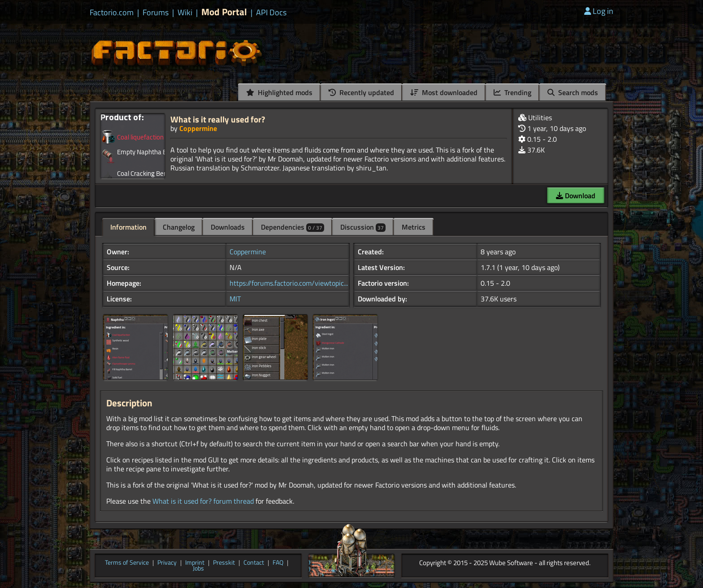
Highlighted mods (279, 92)
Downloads (228, 227)
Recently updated (361, 92)
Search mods (573, 92)
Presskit (224, 563)
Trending (512, 92)
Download (576, 196)
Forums (156, 13)
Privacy (167, 563)
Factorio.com (112, 13)
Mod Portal (224, 12)
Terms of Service (127, 563)
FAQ (278, 563)
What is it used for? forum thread (203, 501)
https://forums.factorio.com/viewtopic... (289, 283)
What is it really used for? (218, 119)
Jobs (198, 569)
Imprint (195, 563)
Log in (599, 11)
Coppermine (198, 128)
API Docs (271, 13)
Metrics (414, 227)
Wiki (185, 13)
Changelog (179, 227)
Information (128, 227)
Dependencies (293, 227)
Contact (254, 563)
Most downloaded (444, 92)
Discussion (363, 227)
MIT (235, 299)
